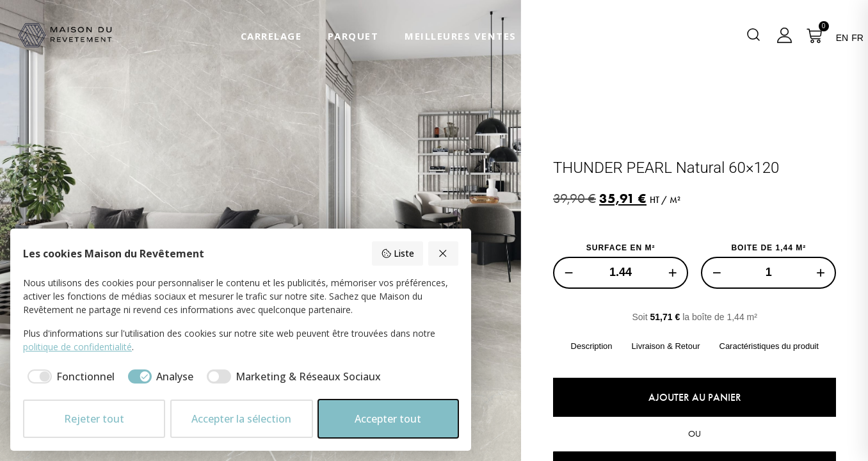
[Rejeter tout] (444, 254)
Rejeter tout (94, 419)
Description (591, 346)
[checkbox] (69, 376)
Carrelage (271, 36)
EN (842, 38)
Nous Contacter (593, 36)
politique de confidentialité (77, 347)
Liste (398, 253)
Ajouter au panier (694, 397)
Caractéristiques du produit (768, 346)
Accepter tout (388, 419)
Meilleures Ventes (461, 36)
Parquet (353, 36)
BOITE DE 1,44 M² (768, 248)
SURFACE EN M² (620, 248)
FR (857, 38)
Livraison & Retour (665, 346)
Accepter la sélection (241, 419)
